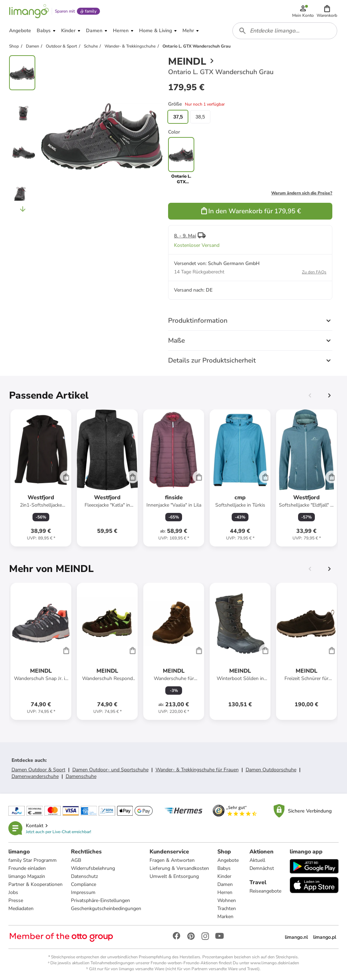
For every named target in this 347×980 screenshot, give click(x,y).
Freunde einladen (27, 868)
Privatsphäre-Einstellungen (100, 900)
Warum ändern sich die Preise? (302, 193)
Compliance (84, 884)
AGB (76, 860)
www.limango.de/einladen (275, 963)
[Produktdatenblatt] (41, 478)
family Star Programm (32, 860)
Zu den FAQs (314, 272)
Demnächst (262, 868)
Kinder (224, 876)
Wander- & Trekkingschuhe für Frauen (197, 770)
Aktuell (257, 860)
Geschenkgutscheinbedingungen (106, 909)
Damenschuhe (81, 776)
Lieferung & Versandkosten (179, 868)
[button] (327, 11)
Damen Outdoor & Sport (38, 770)
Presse (16, 900)
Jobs (13, 892)
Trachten (227, 909)
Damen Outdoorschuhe (271, 770)
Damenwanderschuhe (35, 776)
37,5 (178, 117)
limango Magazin (27, 876)
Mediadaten (21, 909)
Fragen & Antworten (172, 860)
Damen (225, 884)
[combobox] (285, 31)
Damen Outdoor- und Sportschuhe (110, 770)
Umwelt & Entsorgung (174, 876)
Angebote (228, 860)
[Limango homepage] (29, 11)
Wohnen (227, 900)
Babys (224, 868)
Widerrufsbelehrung (93, 868)
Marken (225, 917)
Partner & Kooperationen (35, 884)
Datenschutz (84, 876)
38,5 (200, 117)
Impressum (83, 892)
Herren (225, 892)
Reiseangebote (265, 891)
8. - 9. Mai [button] (185, 236)
